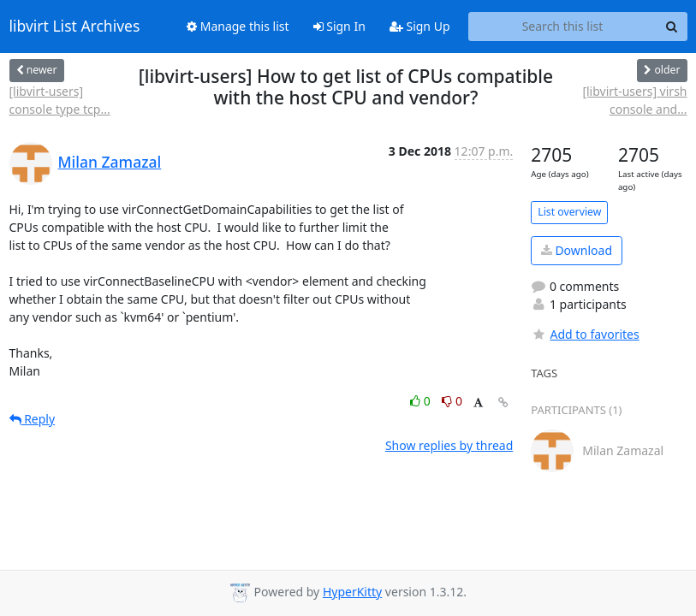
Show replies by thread (449, 445)
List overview (569, 212)
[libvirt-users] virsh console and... (634, 100)
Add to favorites (585, 334)
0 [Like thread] (422, 401)
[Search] (672, 27)
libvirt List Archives (75, 27)
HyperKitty (352, 592)
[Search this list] (563, 27)
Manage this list (238, 26)
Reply (33, 419)
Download (577, 250)
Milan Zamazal (110, 162)
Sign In (339, 26)
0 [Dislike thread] (452, 401)
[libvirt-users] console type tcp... (60, 100)
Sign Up (420, 26)
